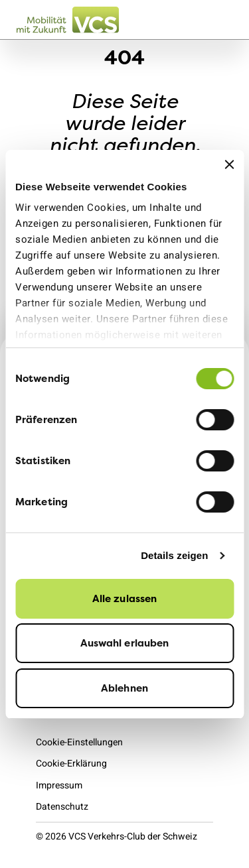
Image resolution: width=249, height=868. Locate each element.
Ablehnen (124, 688)
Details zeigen (174, 555)
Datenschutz (62, 807)
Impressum (59, 785)
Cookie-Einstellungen (79, 742)
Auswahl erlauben (125, 643)
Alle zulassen (124, 598)
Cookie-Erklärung (71, 764)
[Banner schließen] (229, 164)
